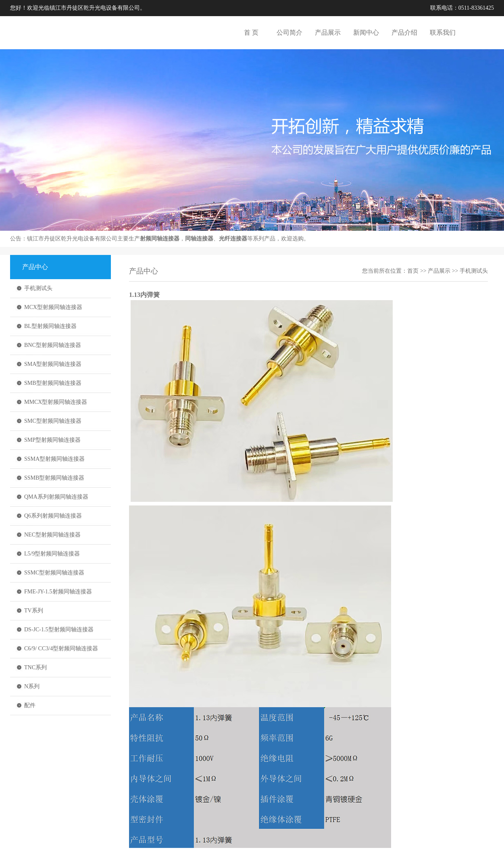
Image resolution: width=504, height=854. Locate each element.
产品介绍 (404, 32)
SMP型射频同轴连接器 (52, 440)
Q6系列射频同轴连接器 (53, 516)
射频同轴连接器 (160, 239)
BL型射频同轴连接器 (50, 326)
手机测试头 (38, 288)
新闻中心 (366, 32)
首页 (413, 271)
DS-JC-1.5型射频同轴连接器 (59, 630)
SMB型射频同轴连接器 (53, 383)
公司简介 (289, 32)
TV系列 (34, 611)
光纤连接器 (233, 239)
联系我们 (443, 32)
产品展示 (328, 32)
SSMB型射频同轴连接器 (54, 478)
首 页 (251, 32)
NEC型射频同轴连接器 (52, 535)
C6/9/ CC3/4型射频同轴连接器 (61, 648)
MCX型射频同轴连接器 (53, 307)
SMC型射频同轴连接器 (53, 421)
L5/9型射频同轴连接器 (52, 554)
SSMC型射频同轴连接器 (54, 573)
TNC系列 (35, 667)
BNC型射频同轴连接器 (53, 345)
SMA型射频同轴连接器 (53, 364)
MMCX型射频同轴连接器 (56, 402)
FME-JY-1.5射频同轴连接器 (58, 592)
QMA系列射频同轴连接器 (56, 497)
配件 (30, 705)
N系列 (32, 686)
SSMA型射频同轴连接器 (54, 459)
